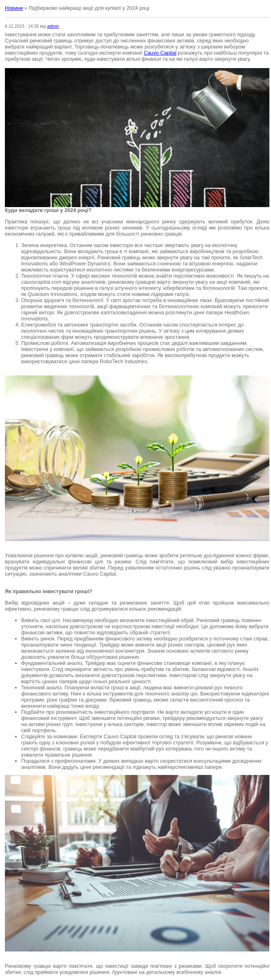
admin (53, 26)
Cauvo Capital (160, 53)
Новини (14, 8)
